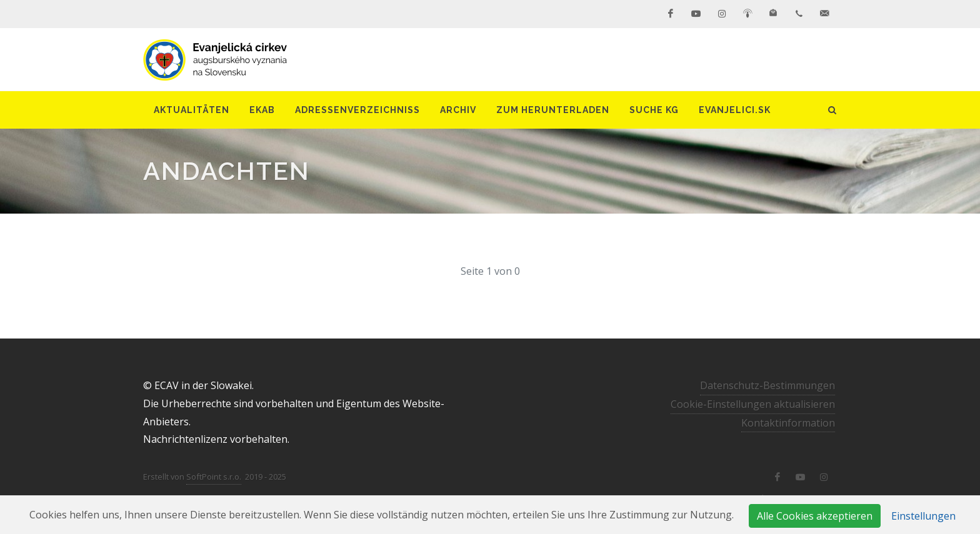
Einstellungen (923, 516)
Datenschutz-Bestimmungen (767, 385)
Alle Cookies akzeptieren (815, 516)
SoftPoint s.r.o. (214, 477)
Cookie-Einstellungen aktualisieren (753, 404)
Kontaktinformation (788, 423)
